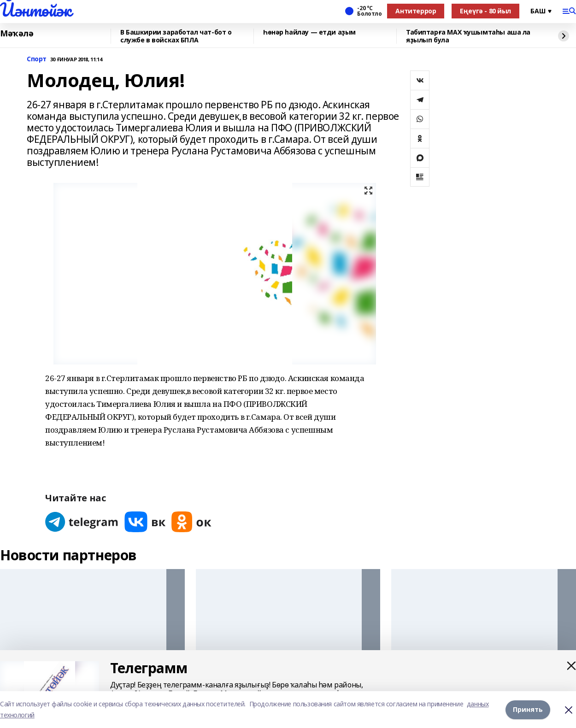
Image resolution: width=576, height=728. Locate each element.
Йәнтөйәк (36, 10)
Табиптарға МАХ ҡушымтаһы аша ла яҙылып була (468, 36)
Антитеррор (416, 11)
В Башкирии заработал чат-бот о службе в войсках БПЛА (176, 36)
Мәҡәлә (17, 34)
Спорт (37, 59)
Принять (528, 709)
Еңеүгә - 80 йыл (485, 11)
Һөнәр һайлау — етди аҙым (309, 32)
